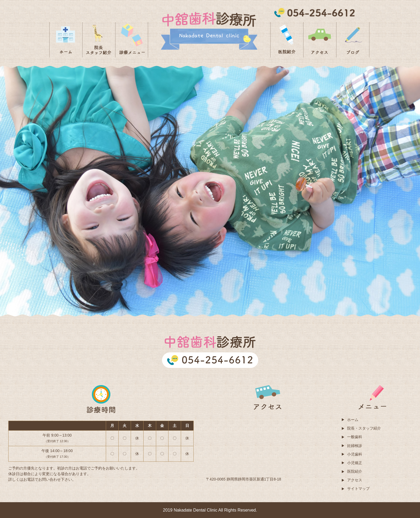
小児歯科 (355, 454)
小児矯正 (355, 463)
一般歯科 (355, 437)
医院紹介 (355, 471)
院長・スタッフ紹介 (364, 428)
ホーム (353, 420)
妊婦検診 (355, 446)
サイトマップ (358, 489)
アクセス (355, 480)
